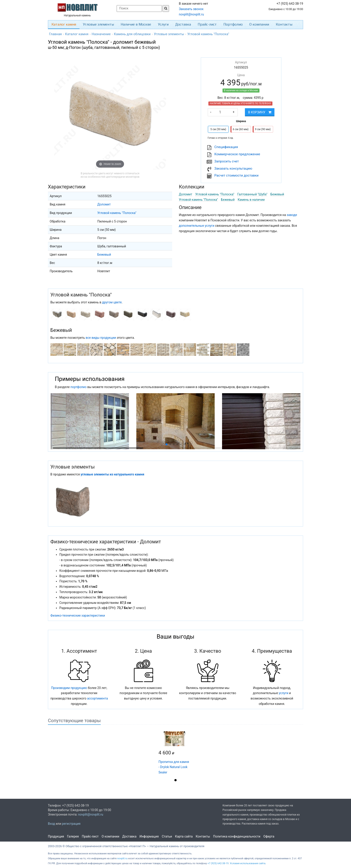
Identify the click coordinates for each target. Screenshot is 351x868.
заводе (292, 215)
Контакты (284, 24)
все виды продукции (101, 338)
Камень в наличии (251, 200)
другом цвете (112, 302)
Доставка (183, 24)
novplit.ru (122, 858)
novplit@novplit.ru (191, 14)
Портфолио (233, 24)
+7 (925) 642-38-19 (218, 863)
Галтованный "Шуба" (252, 194)
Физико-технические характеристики (78, 615)
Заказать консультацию (233, 168)
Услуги (163, 24)
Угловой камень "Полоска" (117, 213)
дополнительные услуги (197, 226)
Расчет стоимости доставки (237, 175)
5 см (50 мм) (218, 129)
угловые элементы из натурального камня (112, 474)
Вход (51, 824)
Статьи (167, 836)
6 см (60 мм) (241, 129)
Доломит (104, 204)
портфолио (79, 387)
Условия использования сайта (248, 863)
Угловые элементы (98, 24)
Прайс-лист (207, 24)
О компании (259, 24)
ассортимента (97, 698)
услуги (284, 693)
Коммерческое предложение (237, 154)
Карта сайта (184, 836)
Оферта (269, 836)
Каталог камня (64, 24)
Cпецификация (226, 147)
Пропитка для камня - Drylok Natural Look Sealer (174, 767)
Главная (55, 34)
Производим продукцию (69, 688)
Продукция (56, 836)
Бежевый (104, 255)
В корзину (260, 112)
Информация (149, 836)
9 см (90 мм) (263, 129)
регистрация (71, 824)
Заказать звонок (191, 9)
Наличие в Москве (136, 24)
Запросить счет (227, 161)
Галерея (73, 836)
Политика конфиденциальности (237, 836)
